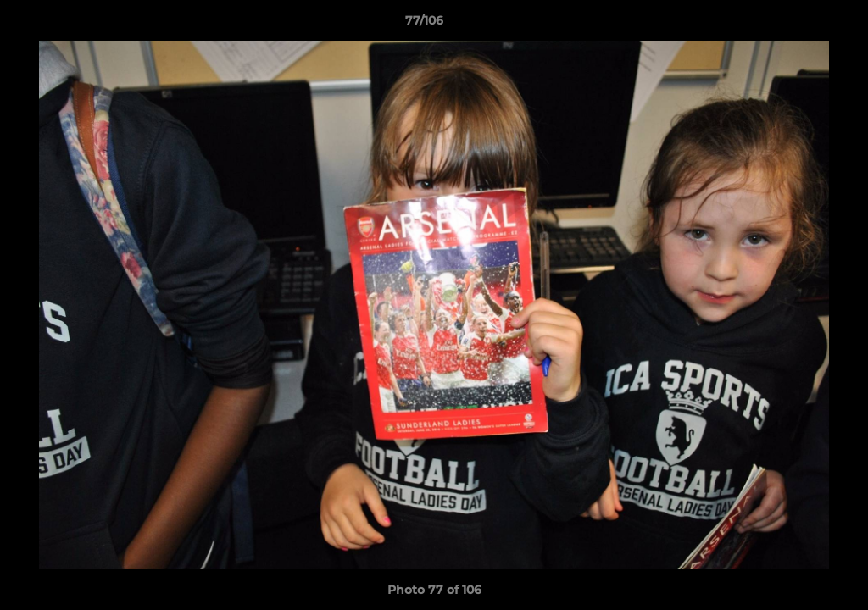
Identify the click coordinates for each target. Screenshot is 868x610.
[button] (797, 25)
